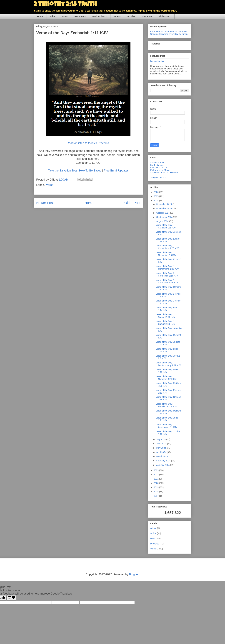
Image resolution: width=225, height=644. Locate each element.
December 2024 (164, 204)
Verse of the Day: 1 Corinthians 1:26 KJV (167, 268)
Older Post (132, 203)
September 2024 (165, 217)
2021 (156, 479)
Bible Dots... (165, 16)
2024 (156, 201)
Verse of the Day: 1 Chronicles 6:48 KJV (167, 281)
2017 (156, 496)
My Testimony (157, 165)
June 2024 (162, 444)
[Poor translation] (11, 598)
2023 (156, 470)
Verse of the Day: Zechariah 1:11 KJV (167, 426)
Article (153, 533)
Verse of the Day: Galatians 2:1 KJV (166, 226)
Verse (50, 185)
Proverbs (155, 544)
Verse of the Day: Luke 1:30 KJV (167, 350)
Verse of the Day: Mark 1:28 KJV (167, 371)
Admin (153, 528)
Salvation (147, 16)
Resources (80, 16)
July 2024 (161, 439)
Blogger (134, 574)
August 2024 (163, 221)
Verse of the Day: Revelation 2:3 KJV (166, 405)
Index (65, 16)
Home (40, 16)
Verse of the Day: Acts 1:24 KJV (167, 309)
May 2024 (161, 448)
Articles (131, 16)
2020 (156, 483)
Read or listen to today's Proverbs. (88, 143)
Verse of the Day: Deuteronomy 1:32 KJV (168, 364)
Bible (53, 16)
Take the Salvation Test (62, 171)
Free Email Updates (116, 171)
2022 (156, 475)
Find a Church (100, 16)
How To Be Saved (90, 171)
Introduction (158, 61)
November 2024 (164, 208)
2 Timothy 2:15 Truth (65, 5)
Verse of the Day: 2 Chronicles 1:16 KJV (167, 275)
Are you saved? (158, 178)
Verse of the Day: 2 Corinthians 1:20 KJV (167, 247)
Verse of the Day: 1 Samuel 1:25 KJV (165, 323)
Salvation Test (157, 163)
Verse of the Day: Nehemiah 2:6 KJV (166, 254)
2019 (156, 487)
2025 (156, 196)
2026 (156, 192)
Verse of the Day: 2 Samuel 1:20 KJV (165, 316)
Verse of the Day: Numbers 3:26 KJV (166, 378)
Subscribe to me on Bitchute (164, 173)
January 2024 (163, 465)
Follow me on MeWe (160, 170)
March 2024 (162, 456)
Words (117, 16)
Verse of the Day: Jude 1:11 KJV (167, 419)
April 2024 (161, 452)
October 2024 (163, 213)
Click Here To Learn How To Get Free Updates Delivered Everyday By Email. (169, 33)
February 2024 (164, 461)
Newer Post (45, 203)
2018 (156, 492)
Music (153, 539)
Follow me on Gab (159, 168)
